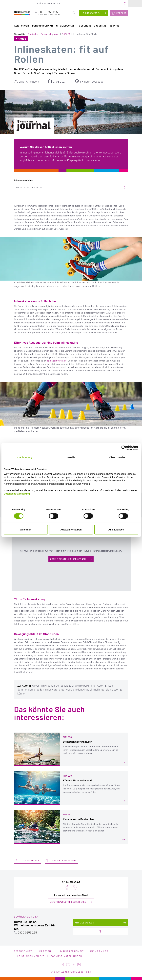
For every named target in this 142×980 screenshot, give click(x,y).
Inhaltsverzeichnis (29, 187)
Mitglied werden (91, 13)
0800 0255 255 (51, 13)
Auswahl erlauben (71, 530)
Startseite (33, 34)
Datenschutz (23, 951)
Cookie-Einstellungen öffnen (68, 559)
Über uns (89, 3)
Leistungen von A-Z (31, 956)
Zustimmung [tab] (25, 457)
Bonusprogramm (43, 26)
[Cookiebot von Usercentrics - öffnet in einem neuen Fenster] (124, 448)
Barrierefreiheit (72, 951)
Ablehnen (26, 530)
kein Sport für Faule (57, 361)
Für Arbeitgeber (65, 3)
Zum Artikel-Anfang (64, 860)
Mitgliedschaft (66, 26)
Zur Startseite (31, 860)
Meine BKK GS (121, 3)
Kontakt (121, 13)
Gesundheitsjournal (93, 26)
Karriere (99, 3)
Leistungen (22, 26)
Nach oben (100, 931)
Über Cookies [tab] (118, 457)
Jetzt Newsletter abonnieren (68, 902)
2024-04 (66, 34)
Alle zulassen (116, 530)
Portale (79, 3)
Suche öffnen (74, 11)
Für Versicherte (48, 3)
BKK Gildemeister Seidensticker (22, 13)
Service (115, 26)
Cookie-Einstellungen (66, 956)
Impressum (46, 951)
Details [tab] (71, 457)
